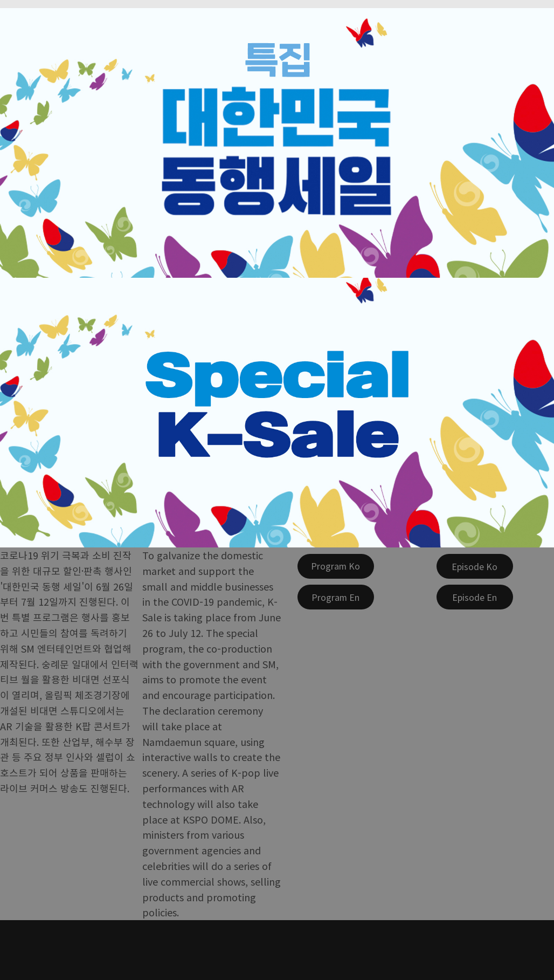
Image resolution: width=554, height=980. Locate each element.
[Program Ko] (336, 566)
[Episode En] (475, 597)
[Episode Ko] (475, 566)
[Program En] (336, 597)
